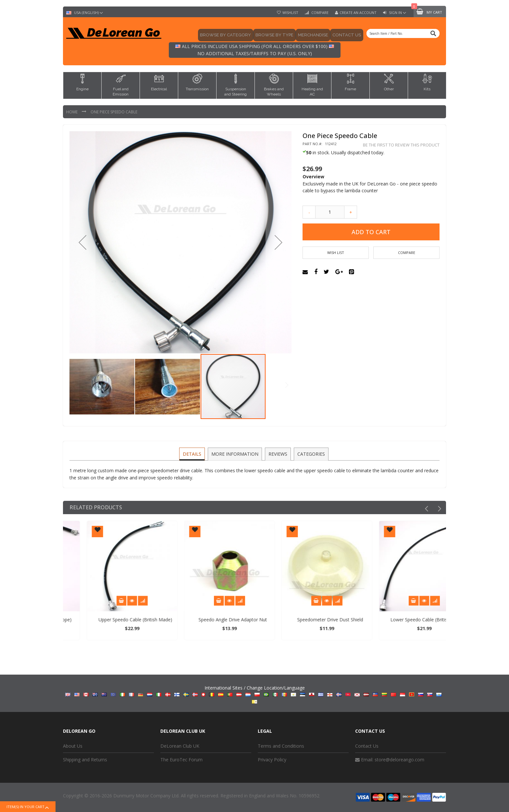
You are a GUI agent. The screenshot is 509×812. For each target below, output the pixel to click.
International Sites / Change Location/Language (255, 694)
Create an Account (358, 13)
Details (193, 454)
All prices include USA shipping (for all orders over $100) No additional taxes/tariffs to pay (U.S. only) (255, 50)
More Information (235, 454)
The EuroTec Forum (181, 760)
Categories (310, 454)
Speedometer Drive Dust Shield (400, 620)
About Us (73, 746)
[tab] (193, 454)
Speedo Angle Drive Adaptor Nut (302, 620)
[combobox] (403, 33)
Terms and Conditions (281, 746)
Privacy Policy (272, 760)
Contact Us (367, 746)
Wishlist (290, 13)
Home (72, 112)
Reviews (278, 454)
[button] (82, 242)
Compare (319, 13)
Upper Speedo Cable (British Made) (205, 620)
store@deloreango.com (399, 760)
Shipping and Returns (85, 760)
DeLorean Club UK (180, 746)
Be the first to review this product (401, 145)
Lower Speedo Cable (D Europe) (108, 620)
